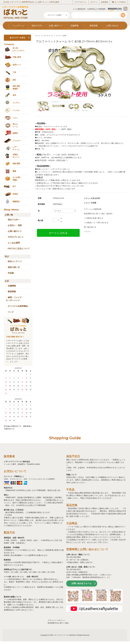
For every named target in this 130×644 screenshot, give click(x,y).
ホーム (38, 36)
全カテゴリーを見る (17, 38)
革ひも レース (15, 125)
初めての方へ (38, 26)
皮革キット (17, 65)
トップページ (18, 26)
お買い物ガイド (56, 26)
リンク (11, 312)
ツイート (87, 232)
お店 (7, 281)
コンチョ (16, 103)
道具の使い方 (14, 267)
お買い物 (9, 215)
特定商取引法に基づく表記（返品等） (99, 214)
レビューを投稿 (90, 203)
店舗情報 (74, 26)
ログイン (94, 2)
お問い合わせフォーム (81, 583)
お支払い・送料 (15, 225)
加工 (14, 186)
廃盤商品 (16, 201)
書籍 (14, 171)
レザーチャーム (48, 36)
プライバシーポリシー (56, 620)
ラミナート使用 (61, 36)
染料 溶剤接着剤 (16, 87)
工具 (14, 72)
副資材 (15, 133)
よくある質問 (14, 243)
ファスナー (17, 141)
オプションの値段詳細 (93, 209)
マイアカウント (81, 2)
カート (117, 2)
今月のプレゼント (16, 237)
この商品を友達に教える (94, 218)
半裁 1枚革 (17, 57)
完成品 (15, 194)
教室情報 (94, 26)
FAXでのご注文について (19, 249)
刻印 (14, 80)
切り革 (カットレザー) (18, 49)
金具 (14, 95)
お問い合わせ (112, 26)
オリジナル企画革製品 (18, 306)
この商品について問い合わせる (96, 223)
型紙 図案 (16, 163)
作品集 (11, 273)
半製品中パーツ (16, 156)
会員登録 (104, 2)
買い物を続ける (90, 227)
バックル (16, 110)
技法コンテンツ (15, 261)
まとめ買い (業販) (17, 179)
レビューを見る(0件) (92, 198)
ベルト (15, 118)
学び (7, 257)
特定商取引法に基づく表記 (58, 623)
